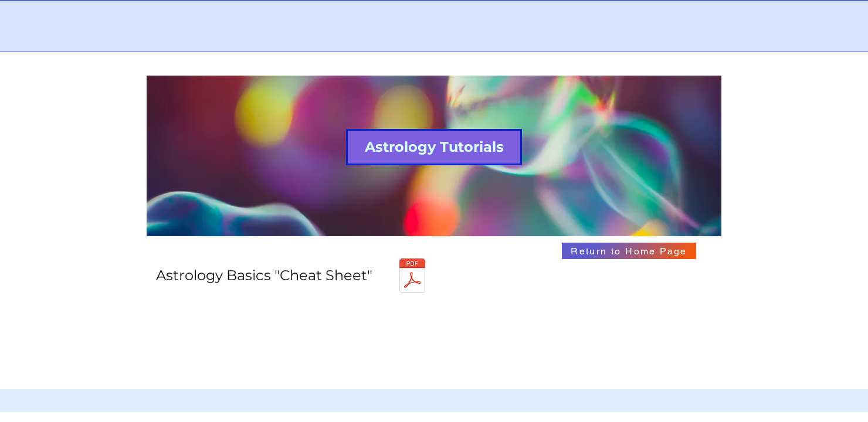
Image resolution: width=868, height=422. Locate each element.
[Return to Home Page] (629, 251)
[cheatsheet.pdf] (412, 277)
